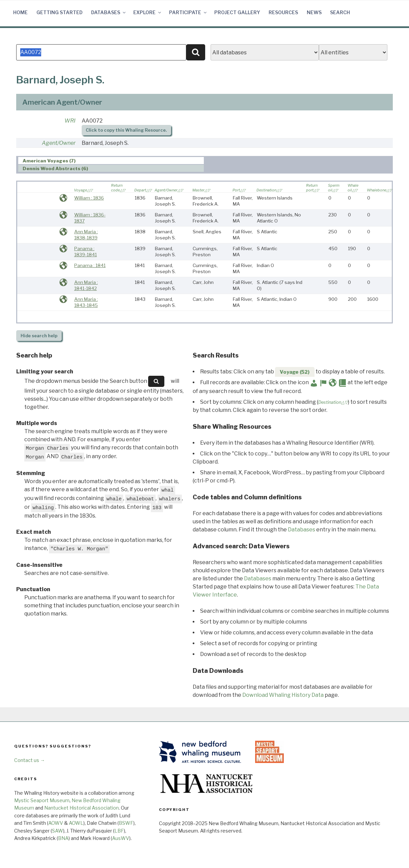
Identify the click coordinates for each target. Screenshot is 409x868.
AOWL (76, 823)
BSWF (126, 823)
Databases (109, 12)
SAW (58, 831)
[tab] (111, 161)
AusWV (121, 838)
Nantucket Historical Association (81, 808)
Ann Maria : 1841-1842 (86, 285)
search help (39, 336)
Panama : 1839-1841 (86, 252)
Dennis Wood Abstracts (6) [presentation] (55, 168)
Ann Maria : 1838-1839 (86, 235)
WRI (70, 121)
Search (340, 12)
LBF (119, 831)
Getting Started (60, 12)
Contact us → (30, 760)
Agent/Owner (59, 143)
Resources (283, 12)
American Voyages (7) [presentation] (49, 161)
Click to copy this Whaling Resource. (126, 130)
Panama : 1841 (90, 265)
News (314, 12)
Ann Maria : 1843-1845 (86, 302)
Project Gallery (237, 12)
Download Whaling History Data (283, 695)
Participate (188, 12)
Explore (148, 12)
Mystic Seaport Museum (42, 800)
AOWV (56, 823)
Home (20, 12)
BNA (63, 838)
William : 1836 (89, 198)
